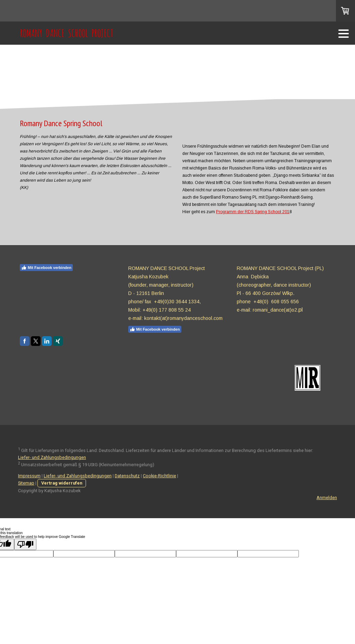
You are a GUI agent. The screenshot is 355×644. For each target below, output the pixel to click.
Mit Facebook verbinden (46, 268)
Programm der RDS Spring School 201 (253, 212)
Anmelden (327, 498)
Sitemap (26, 483)
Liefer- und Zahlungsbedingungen (52, 457)
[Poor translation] (25, 544)
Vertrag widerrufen (62, 483)
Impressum (29, 476)
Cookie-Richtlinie (159, 476)
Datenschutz (127, 476)
